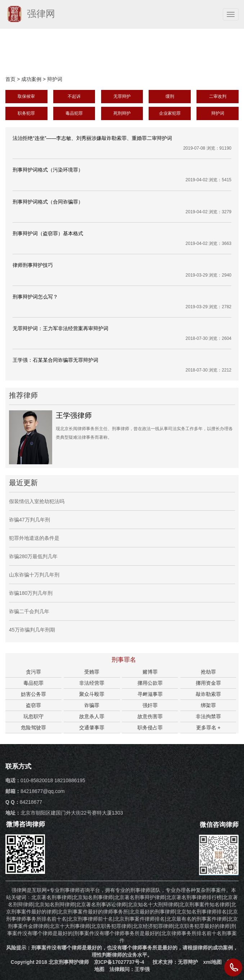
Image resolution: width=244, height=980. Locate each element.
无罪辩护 (122, 96)
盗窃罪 (33, 705)
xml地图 (212, 962)
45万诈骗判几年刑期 (32, 630)
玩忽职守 (33, 716)
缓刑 (170, 96)
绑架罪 (208, 705)
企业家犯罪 (170, 113)
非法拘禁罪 (208, 716)
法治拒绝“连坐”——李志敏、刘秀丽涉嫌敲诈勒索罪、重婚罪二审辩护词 (92, 138)
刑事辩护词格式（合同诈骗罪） (48, 202)
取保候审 (26, 96)
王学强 (142, 969)
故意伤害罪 (150, 716)
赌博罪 (150, 672)
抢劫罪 (208, 672)
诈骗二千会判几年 (29, 611)
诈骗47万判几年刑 (30, 520)
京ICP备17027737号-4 (119, 962)
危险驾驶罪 (33, 728)
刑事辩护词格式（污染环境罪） (48, 170)
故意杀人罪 (92, 716)
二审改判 (218, 96)
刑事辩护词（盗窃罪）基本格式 (48, 233)
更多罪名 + (208, 728)
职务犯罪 (26, 113)
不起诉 (74, 96)
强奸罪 (150, 705)
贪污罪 (33, 672)
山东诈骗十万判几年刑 (34, 575)
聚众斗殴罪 (92, 694)
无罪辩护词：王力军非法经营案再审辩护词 (60, 328)
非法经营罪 (92, 683)
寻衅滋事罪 (150, 694)
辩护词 (55, 79)
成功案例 (31, 79)
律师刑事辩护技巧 (33, 265)
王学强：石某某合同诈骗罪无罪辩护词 (55, 360)
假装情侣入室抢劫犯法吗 (37, 501)
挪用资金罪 (208, 683)
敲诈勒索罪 (208, 694)
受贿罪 (92, 672)
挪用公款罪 (150, 683)
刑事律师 (140, 890)
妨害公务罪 (33, 694)
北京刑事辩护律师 (69, 962)
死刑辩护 (122, 113)
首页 (10, 79)
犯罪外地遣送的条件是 (34, 538)
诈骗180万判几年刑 (31, 593)
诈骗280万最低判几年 (33, 556)
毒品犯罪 (74, 113)
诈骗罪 (92, 705)
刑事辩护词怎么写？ (35, 297)
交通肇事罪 (92, 728)
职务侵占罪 (150, 728)
